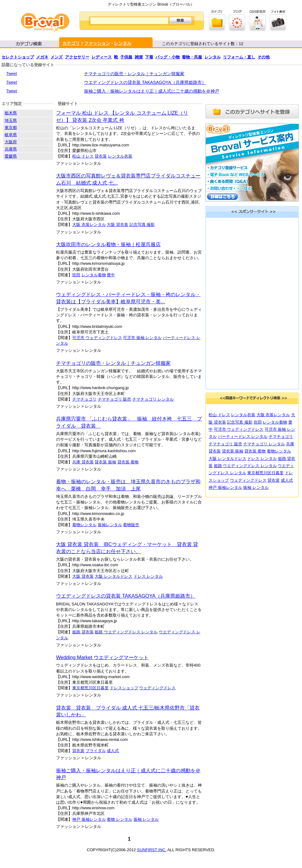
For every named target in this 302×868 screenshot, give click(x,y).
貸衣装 (101, 156)
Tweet (12, 73)
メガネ (42, 57)
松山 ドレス (83, 156)
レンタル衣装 (120, 156)
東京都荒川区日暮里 (90, 688)
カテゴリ (71, 43)
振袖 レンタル (146, 819)
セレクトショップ (18, 57)
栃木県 (11, 113)
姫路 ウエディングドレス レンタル (126, 632)
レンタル (123, 43)
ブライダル (96, 751)
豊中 (111, 275)
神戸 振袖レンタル (89, 819)
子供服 (126, 57)
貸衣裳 (78, 751)
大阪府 (11, 142)
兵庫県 (11, 149)
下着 (149, 57)
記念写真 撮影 (142, 225)
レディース (102, 57)
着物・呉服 (192, 57)
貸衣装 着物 (128, 462)
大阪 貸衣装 (118, 225)
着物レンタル (84, 525)
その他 (264, 57)
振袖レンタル (110, 525)
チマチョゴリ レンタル (153, 399)
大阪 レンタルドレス (113, 576)
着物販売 (131, 525)
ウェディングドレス (157, 688)
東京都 (11, 128)
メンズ (57, 57)
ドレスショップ (124, 688)
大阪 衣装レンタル (89, 225)
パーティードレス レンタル (243, 436)
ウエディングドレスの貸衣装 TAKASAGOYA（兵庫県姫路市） (145, 82)
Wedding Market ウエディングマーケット (102, 657)
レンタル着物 (94, 275)
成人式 (113, 751)
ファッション (97, 43)
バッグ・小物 (168, 57)
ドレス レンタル (148, 576)
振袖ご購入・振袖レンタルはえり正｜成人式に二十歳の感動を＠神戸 (152, 91)
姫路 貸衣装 (83, 632)
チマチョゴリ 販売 (115, 399)
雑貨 (139, 57)
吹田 (76, 275)
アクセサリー (77, 57)
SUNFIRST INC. (152, 850)
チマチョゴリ (84, 399)
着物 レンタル (120, 819)
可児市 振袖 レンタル (142, 338)
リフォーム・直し (239, 57)
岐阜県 (11, 135)
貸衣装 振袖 (105, 462)
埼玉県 (11, 120)
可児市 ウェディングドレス (97, 338)
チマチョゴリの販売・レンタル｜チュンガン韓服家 (134, 74)
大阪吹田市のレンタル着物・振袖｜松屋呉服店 (108, 244)
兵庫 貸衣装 (83, 462)
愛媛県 (11, 156)
